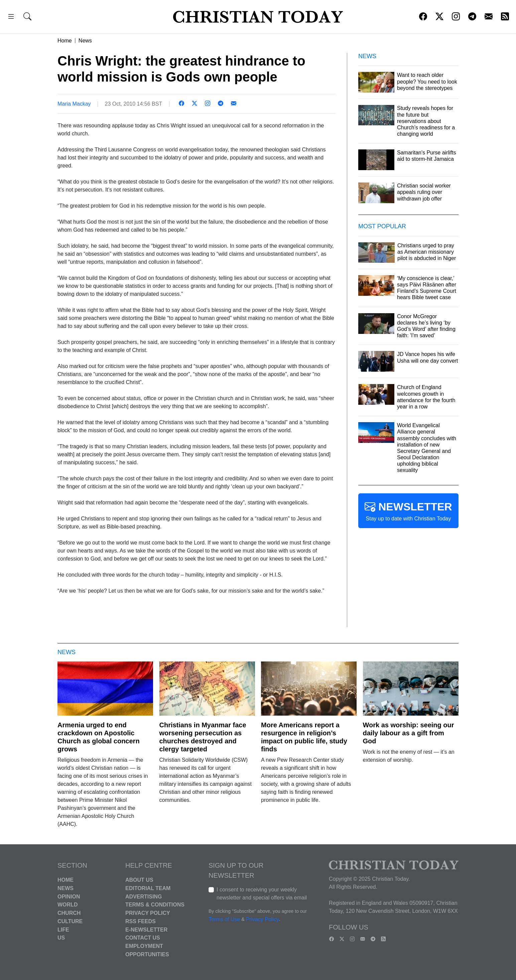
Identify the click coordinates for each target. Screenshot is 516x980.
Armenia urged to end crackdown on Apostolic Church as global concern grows (99, 737)
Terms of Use (224, 919)
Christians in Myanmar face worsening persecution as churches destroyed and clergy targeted (203, 737)
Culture (70, 921)
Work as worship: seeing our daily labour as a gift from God (409, 733)
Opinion (69, 896)
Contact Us (143, 938)
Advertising (144, 896)
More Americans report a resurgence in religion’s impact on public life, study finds (304, 737)
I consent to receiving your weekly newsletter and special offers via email (262, 894)
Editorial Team (148, 888)
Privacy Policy (148, 913)
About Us (139, 880)
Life (63, 929)
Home (65, 41)
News (85, 41)
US (61, 938)
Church (69, 913)
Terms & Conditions (155, 905)
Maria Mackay (74, 104)
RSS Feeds (141, 921)
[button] (11, 18)
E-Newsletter (146, 929)
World (68, 905)
